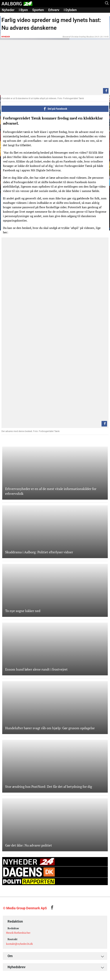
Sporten (38, 10)
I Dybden (70, 10)
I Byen (23, 10)
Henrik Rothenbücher (18, 933)
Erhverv (54, 10)
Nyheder (8, 10)
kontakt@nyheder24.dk (19, 944)
